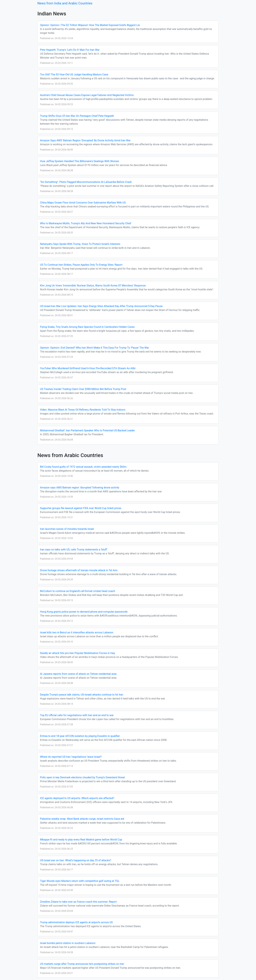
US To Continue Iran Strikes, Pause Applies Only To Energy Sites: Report (81, 265)
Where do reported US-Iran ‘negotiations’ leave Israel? (71, 757)
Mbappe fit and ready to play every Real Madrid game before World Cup (81, 840)
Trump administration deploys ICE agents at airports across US (76, 922)
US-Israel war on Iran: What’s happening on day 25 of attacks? (76, 860)
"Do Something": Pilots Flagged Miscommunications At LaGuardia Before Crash (86, 182)
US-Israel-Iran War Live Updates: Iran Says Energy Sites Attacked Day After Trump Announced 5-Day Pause (101, 306)
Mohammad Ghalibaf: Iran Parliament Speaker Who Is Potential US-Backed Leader (87, 430)
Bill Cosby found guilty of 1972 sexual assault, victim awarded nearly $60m (83, 467)
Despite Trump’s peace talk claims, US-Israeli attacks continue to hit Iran (82, 695)
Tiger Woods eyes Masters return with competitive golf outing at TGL (80, 881)
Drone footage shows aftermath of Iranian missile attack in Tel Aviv (79, 570)
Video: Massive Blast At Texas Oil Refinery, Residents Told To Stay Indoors (83, 410)
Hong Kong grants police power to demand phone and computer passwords (84, 612)
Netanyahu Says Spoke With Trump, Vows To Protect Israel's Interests (80, 244)
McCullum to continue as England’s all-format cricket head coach (78, 591)
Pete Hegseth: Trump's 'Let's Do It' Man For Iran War (70, 50)
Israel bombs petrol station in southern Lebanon (68, 943)
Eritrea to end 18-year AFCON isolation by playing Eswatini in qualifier (80, 736)
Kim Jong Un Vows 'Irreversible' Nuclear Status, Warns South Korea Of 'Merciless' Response (93, 286)
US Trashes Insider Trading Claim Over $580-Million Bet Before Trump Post (83, 389)
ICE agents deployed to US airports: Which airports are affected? (77, 798)
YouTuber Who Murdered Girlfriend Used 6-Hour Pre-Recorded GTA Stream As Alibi (88, 368)
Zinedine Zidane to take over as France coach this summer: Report (78, 902)
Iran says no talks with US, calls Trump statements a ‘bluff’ (74, 550)
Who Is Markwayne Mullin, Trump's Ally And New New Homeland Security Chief (86, 223)
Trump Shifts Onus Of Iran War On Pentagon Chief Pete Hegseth (77, 116)
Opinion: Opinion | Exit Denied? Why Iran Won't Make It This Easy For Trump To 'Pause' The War (95, 348)
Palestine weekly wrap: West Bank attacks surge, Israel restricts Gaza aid (82, 819)
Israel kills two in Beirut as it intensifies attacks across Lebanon (77, 632)
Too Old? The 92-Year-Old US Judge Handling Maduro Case (74, 75)
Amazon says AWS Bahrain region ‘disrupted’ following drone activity (80, 488)
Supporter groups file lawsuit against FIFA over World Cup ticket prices (81, 508)
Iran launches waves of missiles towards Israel (67, 529)
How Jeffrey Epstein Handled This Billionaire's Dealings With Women (80, 161)
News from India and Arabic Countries (65, 3)
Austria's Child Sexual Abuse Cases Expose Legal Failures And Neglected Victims (87, 95)
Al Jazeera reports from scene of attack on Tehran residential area (78, 674)
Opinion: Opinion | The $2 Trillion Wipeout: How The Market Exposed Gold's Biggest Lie (90, 25)
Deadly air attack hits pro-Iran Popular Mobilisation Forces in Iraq (77, 653)
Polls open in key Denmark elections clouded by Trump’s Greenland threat (82, 777)
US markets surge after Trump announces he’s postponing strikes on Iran (82, 964)
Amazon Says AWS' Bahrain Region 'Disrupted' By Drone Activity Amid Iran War (85, 140)
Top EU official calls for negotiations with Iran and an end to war (77, 715)
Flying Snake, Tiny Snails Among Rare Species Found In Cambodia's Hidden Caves (87, 327)
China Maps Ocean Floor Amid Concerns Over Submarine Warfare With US (83, 203)
